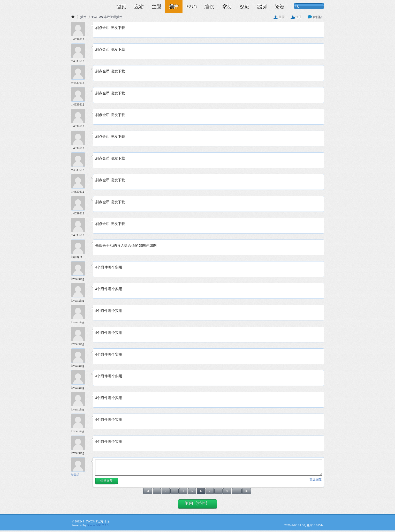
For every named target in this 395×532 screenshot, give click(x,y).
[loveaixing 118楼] (80, 400)
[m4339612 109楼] (80, 204)
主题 (156, 6)
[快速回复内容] (209, 468)
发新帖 (315, 17)
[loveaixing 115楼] (80, 335)
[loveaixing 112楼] (80, 269)
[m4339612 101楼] (80, 30)
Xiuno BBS (98, 525)
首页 (121, 6)
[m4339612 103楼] (80, 73)
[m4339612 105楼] (80, 117)
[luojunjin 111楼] (80, 247)
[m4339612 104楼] (80, 95)
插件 (174, 6)
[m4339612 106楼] (80, 138)
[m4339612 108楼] (80, 182)
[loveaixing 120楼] (80, 443)
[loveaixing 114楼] (80, 313)
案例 (262, 6)
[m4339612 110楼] (80, 226)
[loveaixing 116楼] (80, 356)
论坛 (279, 6)
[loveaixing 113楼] (80, 291)
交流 (244, 6)
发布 (139, 6)
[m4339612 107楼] (80, 160)
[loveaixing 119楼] (80, 421)
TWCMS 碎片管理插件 (107, 17)
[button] (107, 481)
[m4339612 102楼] (80, 51)
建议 (209, 6)
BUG (191, 6)
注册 (296, 17)
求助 (226, 6)
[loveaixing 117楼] (80, 378)
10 (237, 491)
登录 (279, 17)
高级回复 (316, 479)
